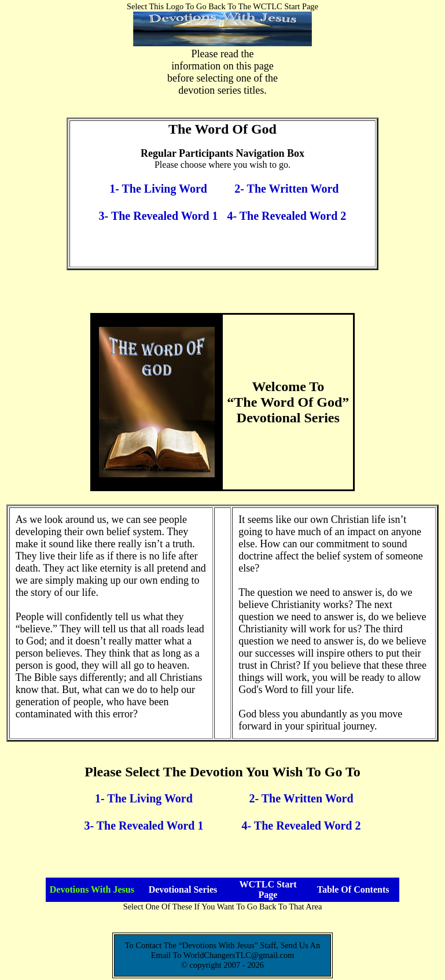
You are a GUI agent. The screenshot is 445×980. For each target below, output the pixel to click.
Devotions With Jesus (92, 889)
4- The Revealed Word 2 (286, 216)
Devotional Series (183, 889)
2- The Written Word (286, 189)
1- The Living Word (158, 189)
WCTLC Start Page (268, 889)
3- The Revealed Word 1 (159, 216)
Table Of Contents (353, 889)
